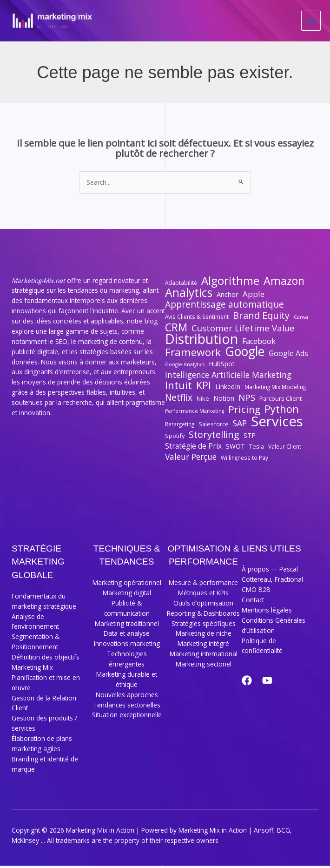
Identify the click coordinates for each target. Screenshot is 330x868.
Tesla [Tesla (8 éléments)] (257, 449)
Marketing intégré (203, 646)
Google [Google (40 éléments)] (245, 354)
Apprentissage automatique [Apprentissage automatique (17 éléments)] (224, 307)
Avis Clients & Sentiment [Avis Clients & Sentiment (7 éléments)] (197, 319)
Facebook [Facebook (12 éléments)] (259, 344)
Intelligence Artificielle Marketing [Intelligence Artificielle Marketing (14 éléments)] (228, 377)
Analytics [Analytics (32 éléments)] (189, 295)
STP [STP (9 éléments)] (250, 438)
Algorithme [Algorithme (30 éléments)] (230, 283)
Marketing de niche (204, 636)
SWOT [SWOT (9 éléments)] (235, 448)
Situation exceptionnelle (127, 717)
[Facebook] (247, 683)
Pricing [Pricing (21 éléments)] (244, 412)
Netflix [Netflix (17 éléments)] (179, 400)
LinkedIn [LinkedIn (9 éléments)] (228, 389)
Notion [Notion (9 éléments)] (224, 400)
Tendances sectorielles (127, 707)
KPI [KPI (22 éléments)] (204, 388)
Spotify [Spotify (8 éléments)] (175, 438)
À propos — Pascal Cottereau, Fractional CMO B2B (272, 582)
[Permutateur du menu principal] (311, 22)
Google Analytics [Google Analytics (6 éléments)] (185, 367)
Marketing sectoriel (204, 666)
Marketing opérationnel (127, 585)
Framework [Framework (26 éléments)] (193, 355)
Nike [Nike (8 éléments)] (203, 401)
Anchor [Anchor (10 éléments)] (228, 296)
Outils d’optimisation (203, 605)
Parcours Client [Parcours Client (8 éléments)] (280, 401)
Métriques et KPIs (203, 595)
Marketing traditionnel (127, 626)
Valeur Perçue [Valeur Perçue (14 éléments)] (191, 459)
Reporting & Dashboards (203, 616)
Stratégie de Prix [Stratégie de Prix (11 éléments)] (193, 448)
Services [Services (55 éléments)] (277, 424)
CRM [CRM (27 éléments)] (176, 330)
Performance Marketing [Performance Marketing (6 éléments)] (195, 413)
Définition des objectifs (46, 659)
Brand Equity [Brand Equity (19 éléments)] (261, 318)
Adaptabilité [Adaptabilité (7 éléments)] (181, 285)
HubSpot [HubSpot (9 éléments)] (222, 366)
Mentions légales (267, 612)
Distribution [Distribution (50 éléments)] (201, 342)
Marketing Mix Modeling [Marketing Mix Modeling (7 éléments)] (275, 389)
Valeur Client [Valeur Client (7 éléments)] (285, 449)
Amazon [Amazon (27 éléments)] (284, 283)
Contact (253, 602)
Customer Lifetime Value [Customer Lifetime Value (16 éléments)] (243, 330)
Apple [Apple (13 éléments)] (254, 296)
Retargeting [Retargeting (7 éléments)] (180, 426)
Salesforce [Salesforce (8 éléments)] (214, 426)
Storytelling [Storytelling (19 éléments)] (214, 437)
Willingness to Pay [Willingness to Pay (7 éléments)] (244, 460)
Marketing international (204, 656)
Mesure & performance (203, 585)
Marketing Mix (32, 670)
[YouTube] (271, 683)
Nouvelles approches (127, 697)
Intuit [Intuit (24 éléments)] (178, 388)
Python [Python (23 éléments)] (282, 411)
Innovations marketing (127, 646)
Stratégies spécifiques (204, 626)
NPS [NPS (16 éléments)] (247, 400)
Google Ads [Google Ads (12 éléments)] (288, 356)
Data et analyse (127, 636)
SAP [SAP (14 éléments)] (240, 426)
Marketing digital (127, 595)
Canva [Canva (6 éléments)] (301, 319)
